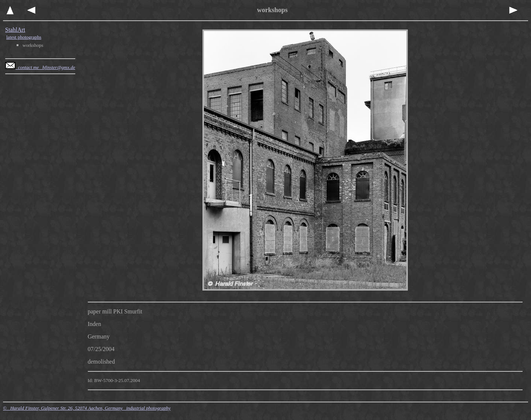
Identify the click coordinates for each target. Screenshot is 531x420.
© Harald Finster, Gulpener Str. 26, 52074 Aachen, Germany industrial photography (87, 408)
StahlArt (15, 30)
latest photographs (24, 37)
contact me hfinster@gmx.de (40, 67)
